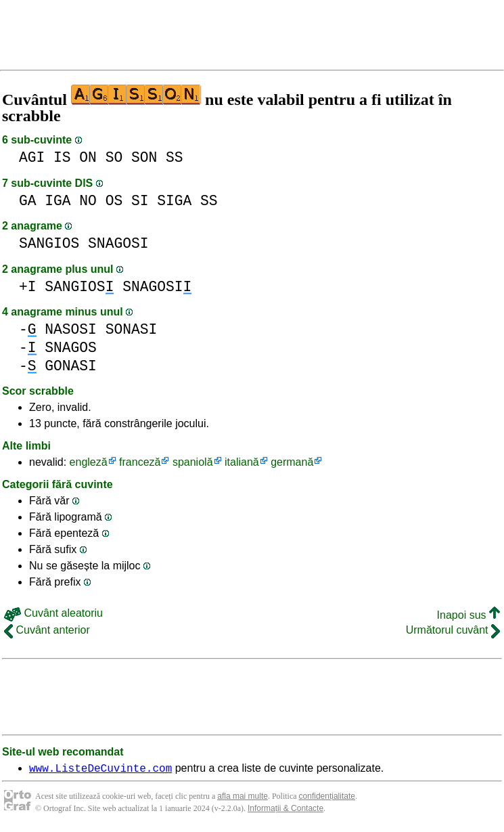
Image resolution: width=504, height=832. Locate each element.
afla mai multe (243, 798)
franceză (140, 462)
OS (114, 201)
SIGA (174, 201)
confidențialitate (327, 798)
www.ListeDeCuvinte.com (100, 770)
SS (175, 157)
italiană (242, 462)
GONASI (71, 366)
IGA (58, 201)
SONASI (132, 329)
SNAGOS (71, 348)
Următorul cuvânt (453, 630)
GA (28, 201)
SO (114, 157)
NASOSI (71, 329)
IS (62, 157)
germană (292, 462)
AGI (32, 157)
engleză (89, 462)
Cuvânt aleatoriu (53, 613)
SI (140, 201)
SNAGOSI (118, 243)
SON (144, 157)
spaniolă (193, 462)
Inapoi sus (468, 615)
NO (88, 201)
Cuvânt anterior (47, 630)
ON (88, 157)
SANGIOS (49, 243)
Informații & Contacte (285, 810)
